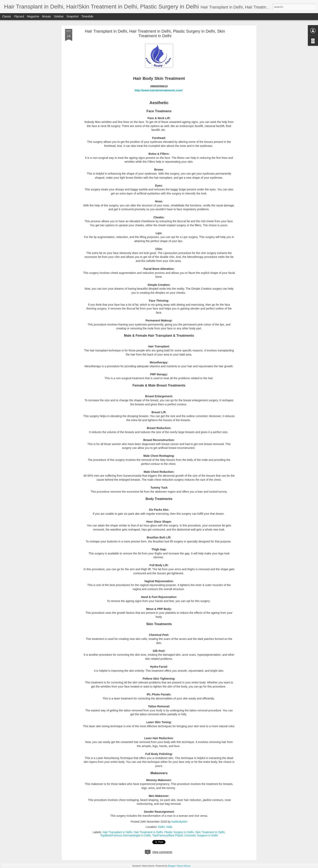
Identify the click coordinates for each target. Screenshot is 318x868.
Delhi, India (165, 827)
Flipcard (19, 17)
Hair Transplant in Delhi (117, 832)
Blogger (172, 866)
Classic (7, 17)
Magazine (33, 17)
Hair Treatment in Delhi (148, 832)
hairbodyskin (179, 822)
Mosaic (46, 17)
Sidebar (59, 17)
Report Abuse (184, 866)
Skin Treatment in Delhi (210, 832)
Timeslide (87, 17)
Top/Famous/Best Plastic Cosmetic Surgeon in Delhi (185, 835)
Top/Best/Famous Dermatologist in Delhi (125, 835)
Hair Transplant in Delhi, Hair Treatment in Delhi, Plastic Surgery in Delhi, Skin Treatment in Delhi (155, 34)
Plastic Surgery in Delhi (179, 832)
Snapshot (73, 17)
